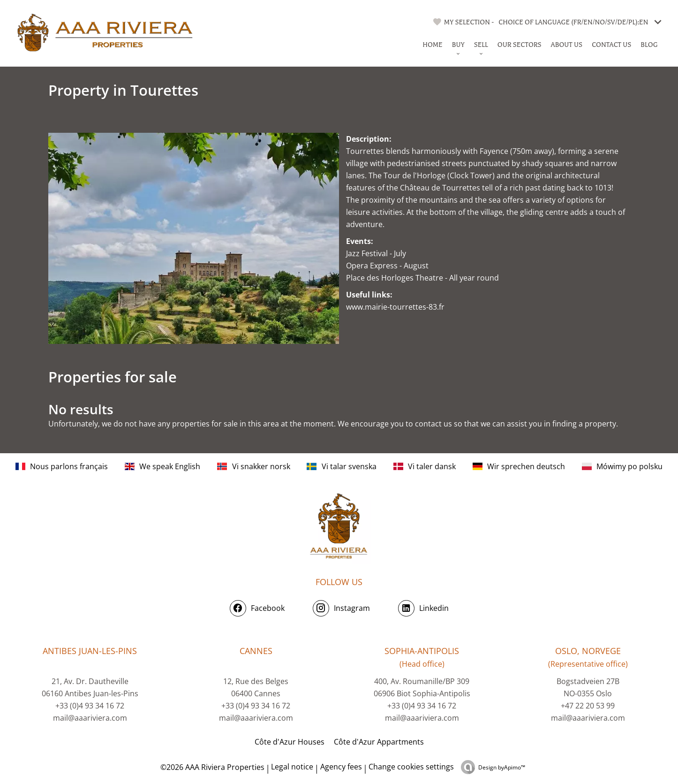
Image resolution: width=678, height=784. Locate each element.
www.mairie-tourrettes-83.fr (395, 307)
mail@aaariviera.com (90, 718)
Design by (502, 767)
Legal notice (292, 767)
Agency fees (341, 767)
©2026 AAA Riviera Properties (211, 767)
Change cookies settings (411, 767)
